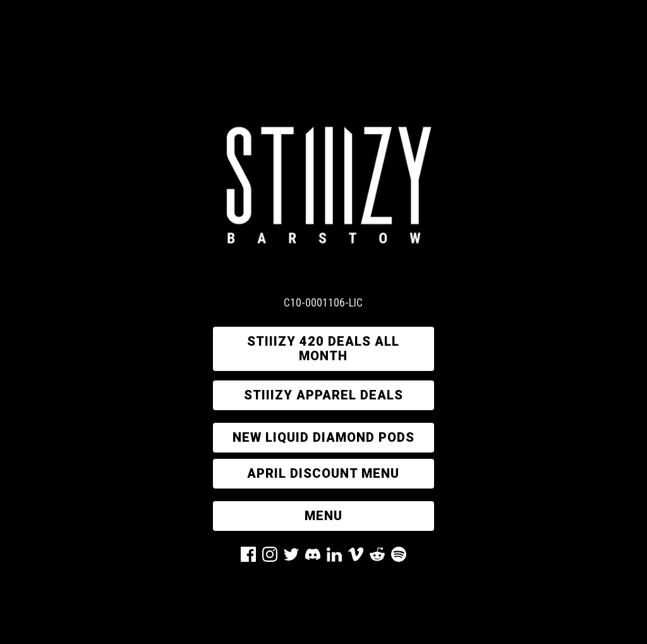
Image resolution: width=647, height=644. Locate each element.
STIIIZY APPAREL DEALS (323, 395)
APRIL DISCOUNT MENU (323, 473)
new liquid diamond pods (323, 437)
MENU (323, 516)
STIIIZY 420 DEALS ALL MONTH (323, 349)
